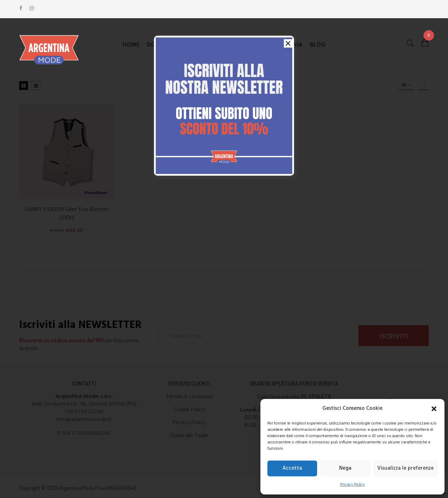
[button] (434, 409)
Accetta (292, 468)
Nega (345, 468)
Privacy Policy (352, 485)
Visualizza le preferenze (405, 468)
